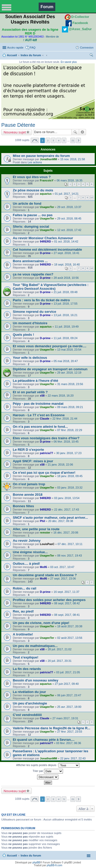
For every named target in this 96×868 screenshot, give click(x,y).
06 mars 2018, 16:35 (70, 180)
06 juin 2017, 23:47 (69, 695)
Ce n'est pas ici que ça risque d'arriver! (44, 473)
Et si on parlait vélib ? (30, 392)
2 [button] (48, 140)
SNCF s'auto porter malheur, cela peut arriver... (50, 518)
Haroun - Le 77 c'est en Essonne (39, 415)
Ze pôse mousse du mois (33, 190)
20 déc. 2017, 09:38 (61, 521)
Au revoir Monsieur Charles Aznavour (43, 238)
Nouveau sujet (15, 132)
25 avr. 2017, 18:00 (69, 707)
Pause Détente (18, 125)
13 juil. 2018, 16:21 (66, 315)
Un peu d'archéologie (30, 703)
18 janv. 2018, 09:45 (70, 476)
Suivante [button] (78, 140)
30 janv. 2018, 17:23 (69, 453)
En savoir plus (69, 62)
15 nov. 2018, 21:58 (72, 159)
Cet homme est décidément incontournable (47, 250)
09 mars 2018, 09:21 (70, 407)
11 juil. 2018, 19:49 (67, 327)
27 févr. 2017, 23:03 (70, 732)
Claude (45, 419)
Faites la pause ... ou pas (33, 215)
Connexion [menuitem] (87, 48)
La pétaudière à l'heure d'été (35, 381)
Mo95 (44, 567)
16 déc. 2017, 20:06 (66, 533)
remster (45, 533)
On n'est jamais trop (29, 484)
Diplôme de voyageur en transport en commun (50, 369)
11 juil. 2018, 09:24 (66, 338)
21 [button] (73, 140)
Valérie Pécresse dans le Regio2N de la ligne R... (52, 728)
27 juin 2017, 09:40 (67, 684)
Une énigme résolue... (30, 552)
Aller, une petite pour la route (36, 529)
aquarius (46, 194)
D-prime (45, 253)
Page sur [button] (35, 140)
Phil (42, 521)
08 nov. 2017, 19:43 (69, 555)
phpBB (36, 863)
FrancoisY (47, 180)
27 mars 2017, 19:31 (65, 718)
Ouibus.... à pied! (26, 564)
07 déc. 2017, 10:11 (70, 544)
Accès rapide (15, 48)
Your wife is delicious (30, 358)
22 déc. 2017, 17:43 (66, 510)
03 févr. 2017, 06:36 (68, 743)
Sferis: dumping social (31, 227)
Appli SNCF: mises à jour (33, 461)
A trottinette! (23, 634)
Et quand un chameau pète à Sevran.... (44, 740)
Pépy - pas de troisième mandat (38, 404)
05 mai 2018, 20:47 (66, 361)
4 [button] (59, 140)
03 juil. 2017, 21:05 (68, 672)
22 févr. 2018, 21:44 (65, 419)
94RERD (45, 241)
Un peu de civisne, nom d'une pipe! (41, 623)
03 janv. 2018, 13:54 (67, 498)
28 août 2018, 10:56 (66, 278)
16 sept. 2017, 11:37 (67, 592)
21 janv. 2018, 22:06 (60, 465)
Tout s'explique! (26, 657)
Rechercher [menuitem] (91, 56)
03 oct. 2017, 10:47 (62, 567)
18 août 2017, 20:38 (70, 626)
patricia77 (46, 453)
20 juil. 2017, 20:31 (60, 661)
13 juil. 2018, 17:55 (66, 304)
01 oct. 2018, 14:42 (66, 241)
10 (92, 198)
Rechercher (75, 132)
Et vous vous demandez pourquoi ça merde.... (50, 346)
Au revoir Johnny (27, 541)
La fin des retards (27, 669)
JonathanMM (49, 159)
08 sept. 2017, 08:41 (67, 615)
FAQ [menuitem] (33, 48)
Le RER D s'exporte (28, 450)
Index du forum (31, 55)
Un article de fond (27, 204)
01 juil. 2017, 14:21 (67, 194)
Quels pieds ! (23, 335)
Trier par (48, 771)
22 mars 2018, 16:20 (61, 396)
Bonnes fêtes (23, 506)
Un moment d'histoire (30, 323)
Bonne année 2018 (28, 495)
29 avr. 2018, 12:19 (69, 373)
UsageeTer (47, 207)
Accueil (12, 55)
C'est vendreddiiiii (27, 715)
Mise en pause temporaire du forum (41, 156)
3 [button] (53, 140)
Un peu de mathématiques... (35, 646)
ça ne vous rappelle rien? (33, 274)
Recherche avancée (83, 132)
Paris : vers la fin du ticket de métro (41, 300)
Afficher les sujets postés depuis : (48, 765)
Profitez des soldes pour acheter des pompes (49, 600)
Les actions (35, 162)
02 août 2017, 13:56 (70, 638)
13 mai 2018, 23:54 (69, 350)
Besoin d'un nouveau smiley (36, 680)
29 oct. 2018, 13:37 (69, 207)
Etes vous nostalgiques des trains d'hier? (46, 438)
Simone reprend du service (34, 312)
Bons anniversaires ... (30, 261)
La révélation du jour (29, 692)
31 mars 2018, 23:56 (70, 384)
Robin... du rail (25, 588)
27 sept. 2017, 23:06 (63, 578)
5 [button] (64, 140)
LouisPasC (47, 544)
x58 (42, 396)
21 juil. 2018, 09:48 (66, 292)
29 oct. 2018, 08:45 (69, 218)
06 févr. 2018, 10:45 (66, 442)
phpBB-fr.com (55, 865)
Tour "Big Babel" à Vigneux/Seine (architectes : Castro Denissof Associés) (51, 287)
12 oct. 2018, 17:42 (69, 230)
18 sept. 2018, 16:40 (67, 264)
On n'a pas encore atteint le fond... (40, 427)
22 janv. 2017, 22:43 (73, 758)
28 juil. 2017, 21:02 (60, 649)
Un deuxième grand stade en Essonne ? (45, 575)
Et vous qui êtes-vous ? (32, 177)
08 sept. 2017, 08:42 (67, 603)
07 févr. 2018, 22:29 (70, 430)
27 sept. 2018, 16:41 (67, 253)
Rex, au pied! (23, 611)
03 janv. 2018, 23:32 (70, 488)
